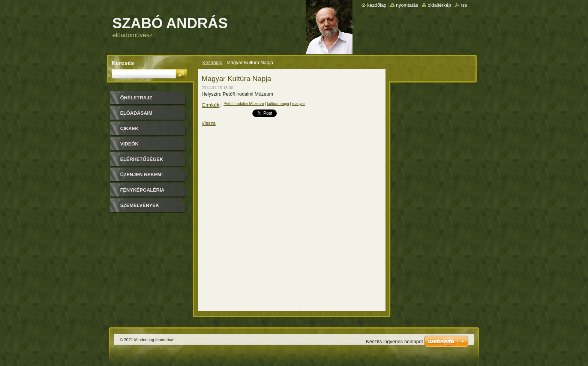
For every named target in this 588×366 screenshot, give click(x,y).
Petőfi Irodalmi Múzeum (244, 104)
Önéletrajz (136, 98)
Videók (130, 144)
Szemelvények (140, 205)
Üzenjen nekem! (142, 175)
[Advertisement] (151, 256)
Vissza (209, 123)
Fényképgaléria (142, 190)
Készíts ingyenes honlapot (394, 341)
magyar (298, 104)
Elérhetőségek (142, 159)
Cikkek (130, 128)
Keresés (123, 63)
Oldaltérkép (439, 5)
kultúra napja (278, 104)
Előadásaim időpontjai (136, 116)
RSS (464, 5)
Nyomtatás (407, 5)
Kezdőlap (212, 62)
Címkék (211, 105)
